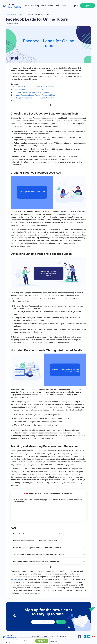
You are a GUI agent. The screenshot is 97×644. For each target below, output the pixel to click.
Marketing (35, 6)
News (27, 6)
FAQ (14, 101)
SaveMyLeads (16, 579)
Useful (51, 6)
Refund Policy (62, 637)
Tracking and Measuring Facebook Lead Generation (34, 98)
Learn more (21, 642)
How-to (43, 6)
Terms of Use (49, 637)
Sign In (75, 6)
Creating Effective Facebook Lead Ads (28, 90)
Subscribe (61, 622)
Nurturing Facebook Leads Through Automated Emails (35, 95)
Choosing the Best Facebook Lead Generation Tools (33, 87)
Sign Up (88, 6)
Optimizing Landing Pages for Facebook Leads (31, 92)
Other (57, 6)
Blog (15, 14)
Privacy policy (35, 637)
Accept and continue (42, 641)
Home (8, 14)
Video (64, 6)
